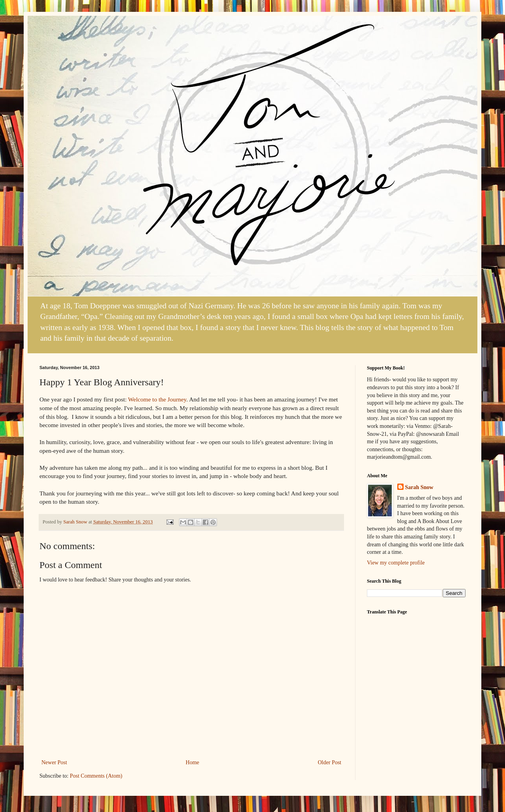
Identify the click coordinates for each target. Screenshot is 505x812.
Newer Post (54, 762)
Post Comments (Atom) (96, 776)
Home (193, 762)
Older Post (330, 762)
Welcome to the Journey (157, 399)
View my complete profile (396, 563)
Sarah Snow (419, 487)
